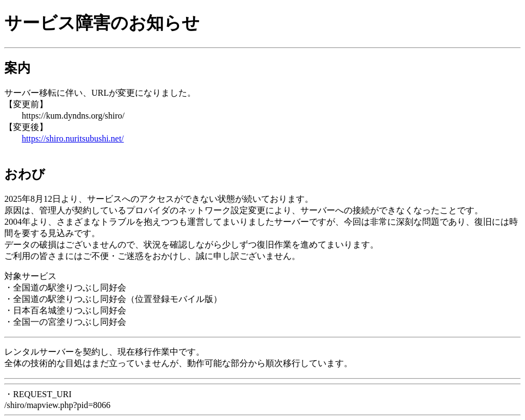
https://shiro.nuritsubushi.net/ (73, 138)
